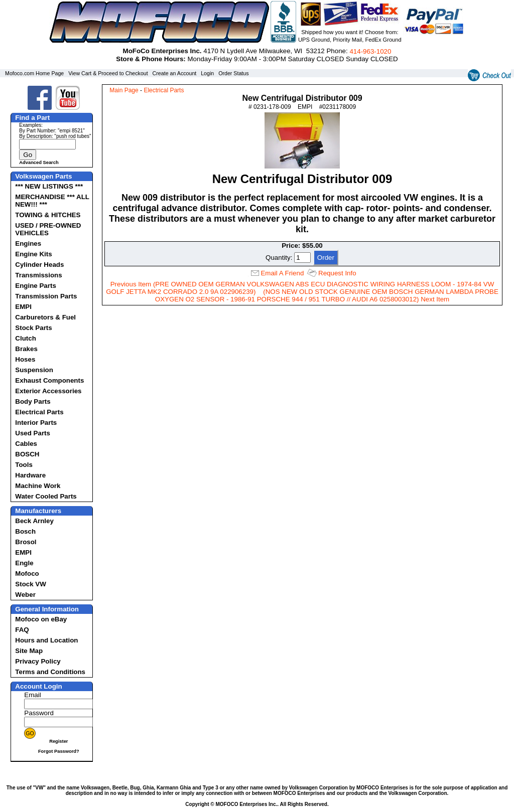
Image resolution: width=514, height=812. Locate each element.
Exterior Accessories (48, 391)
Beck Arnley (34, 521)
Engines (28, 243)
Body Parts (33, 401)
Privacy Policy (38, 661)
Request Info (337, 273)
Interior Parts (36, 423)
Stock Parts (33, 328)
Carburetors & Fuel (45, 317)
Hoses (25, 359)
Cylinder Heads (39, 265)
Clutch (25, 338)
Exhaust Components (49, 380)
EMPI (23, 307)
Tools (24, 465)
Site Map (29, 651)
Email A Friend (282, 273)
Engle (24, 563)
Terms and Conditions (50, 672)
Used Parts (33, 433)
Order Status (233, 73)
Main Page (124, 90)
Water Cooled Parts (46, 496)
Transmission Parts (46, 296)
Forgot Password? (59, 751)
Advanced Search (39, 163)
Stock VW (30, 584)
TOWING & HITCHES (48, 215)
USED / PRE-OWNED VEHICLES (48, 229)
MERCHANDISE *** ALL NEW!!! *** (52, 201)
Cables (26, 444)
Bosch (25, 531)
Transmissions (38, 275)
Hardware (30, 475)
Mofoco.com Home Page (34, 73)
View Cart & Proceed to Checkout (108, 73)
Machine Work (38, 486)
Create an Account (175, 73)
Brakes (26, 349)
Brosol (26, 542)
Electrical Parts (39, 412)
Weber (25, 595)
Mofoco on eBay (41, 619)
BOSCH (27, 454)
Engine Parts (35, 286)
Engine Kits (33, 254)
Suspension (34, 370)
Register (58, 741)
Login (207, 73)
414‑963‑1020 (370, 51)
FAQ (22, 630)
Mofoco (27, 574)
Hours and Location (46, 640)
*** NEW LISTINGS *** (49, 186)
